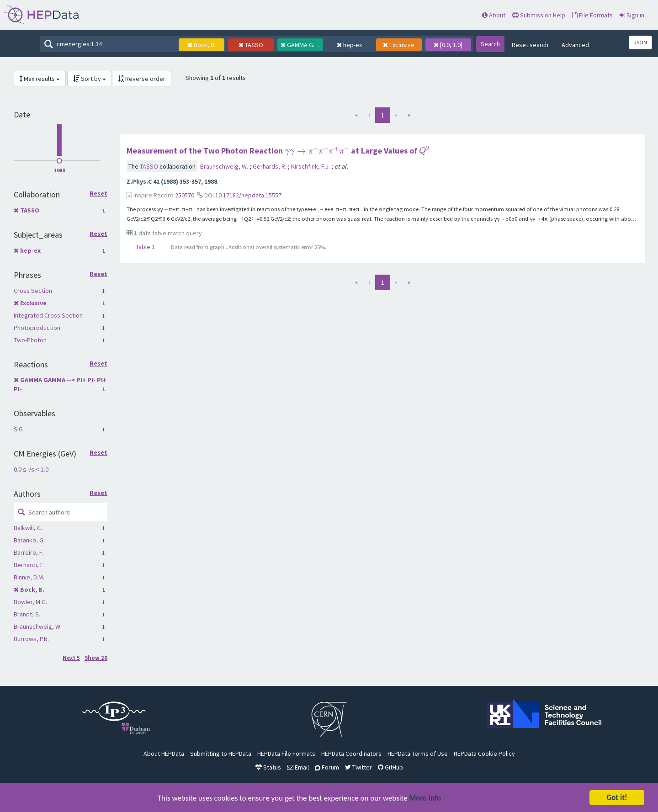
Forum (327, 767)
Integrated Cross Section (48, 315)
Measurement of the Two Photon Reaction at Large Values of (278, 151)
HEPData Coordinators (351, 754)
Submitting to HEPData (221, 754)
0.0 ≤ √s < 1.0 (31, 469)
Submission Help (539, 15)
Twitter (358, 767)
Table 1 (145, 247)
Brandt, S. (27, 614)
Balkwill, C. (28, 528)
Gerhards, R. (270, 166)
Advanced (575, 45)
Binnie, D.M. (29, 577)
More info (425, 799)
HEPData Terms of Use (418, 754)
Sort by (90, 79)
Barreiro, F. (29, 552)
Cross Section (33, 291)
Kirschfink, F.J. (311, 166)
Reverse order (142, 79)
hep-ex (30, 250)
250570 (185, 195)
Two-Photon (30, 340)
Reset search (530, 45)
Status (268, 767)
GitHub (390, 767)
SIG (18, 429)
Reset (98, 194)
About (494, 15)
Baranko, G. (29, 540)
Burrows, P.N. (31, 639)
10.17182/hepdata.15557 (248, 195)
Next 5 (71, 658)
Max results (40, 79)
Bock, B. (32, 589)
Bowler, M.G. (30, 602)
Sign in (632, 15)
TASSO (30, 210)
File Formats (592, 15)
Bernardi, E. (29, 565)
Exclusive (33, 303)
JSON (640, 42)
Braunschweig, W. (38, 626)
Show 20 (96, 658)
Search (490, 44)
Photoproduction (37, 328)
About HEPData (164, 754)
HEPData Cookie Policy (484, 754)
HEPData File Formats (286, 754)
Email (298, 767)
